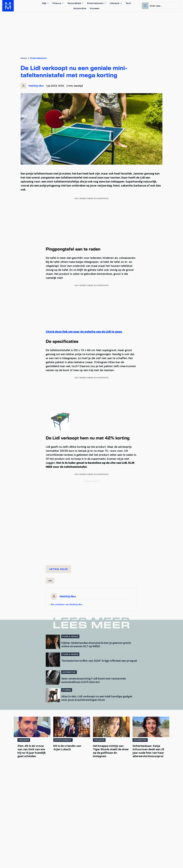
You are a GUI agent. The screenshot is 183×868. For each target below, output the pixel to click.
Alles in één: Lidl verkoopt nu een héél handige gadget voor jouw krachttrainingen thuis (97, 698)
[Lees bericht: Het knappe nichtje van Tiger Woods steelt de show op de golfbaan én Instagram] (111, 727)
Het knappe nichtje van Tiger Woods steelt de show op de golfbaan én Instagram (111, 751)
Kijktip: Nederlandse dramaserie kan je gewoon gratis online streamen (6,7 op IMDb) (96, 644)
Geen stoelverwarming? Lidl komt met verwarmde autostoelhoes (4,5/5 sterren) (94, 680)
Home (24, 58)
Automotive (69, 672)
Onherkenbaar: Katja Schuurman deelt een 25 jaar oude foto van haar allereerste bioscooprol (148, 751)
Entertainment (38, 58)
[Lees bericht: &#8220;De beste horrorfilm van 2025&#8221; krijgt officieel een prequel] (53, 660)
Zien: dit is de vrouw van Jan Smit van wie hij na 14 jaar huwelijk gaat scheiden (32, 751)
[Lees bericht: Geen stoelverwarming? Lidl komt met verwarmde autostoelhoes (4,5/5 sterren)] (53, 678)
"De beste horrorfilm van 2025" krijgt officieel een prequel (99, 660)
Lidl (50, 581)
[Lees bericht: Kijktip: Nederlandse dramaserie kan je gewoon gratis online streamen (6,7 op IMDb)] (53, 642)
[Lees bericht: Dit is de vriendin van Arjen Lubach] (72, 727)
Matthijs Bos (36, 86)
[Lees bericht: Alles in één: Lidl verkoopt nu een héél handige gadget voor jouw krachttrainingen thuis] (53, 695)
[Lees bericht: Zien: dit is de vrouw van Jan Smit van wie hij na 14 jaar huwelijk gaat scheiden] (32, 727)
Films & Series (70, 636)
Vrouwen (24, 740)
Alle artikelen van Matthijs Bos (66, 604)
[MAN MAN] (8, 6)
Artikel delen (58, 569)
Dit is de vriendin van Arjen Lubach (67, 748)
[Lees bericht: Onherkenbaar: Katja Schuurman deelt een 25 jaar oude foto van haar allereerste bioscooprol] (151, 727)
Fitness (67, 690)
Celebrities (140, 740)
